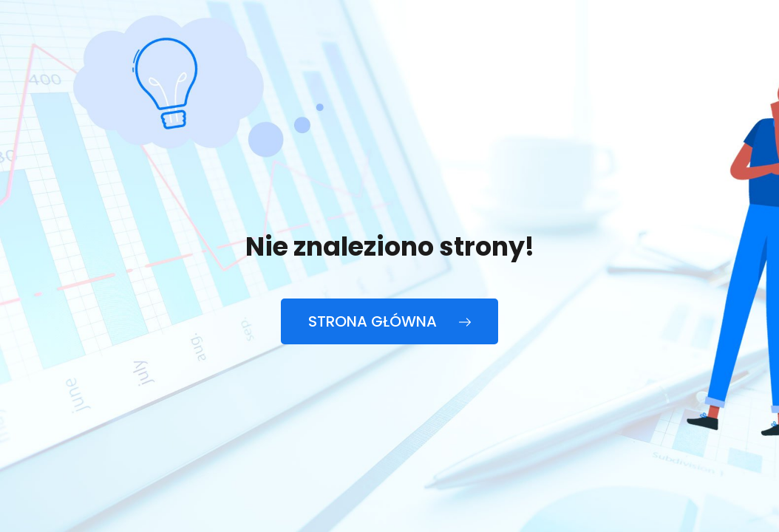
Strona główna (389, 321)
